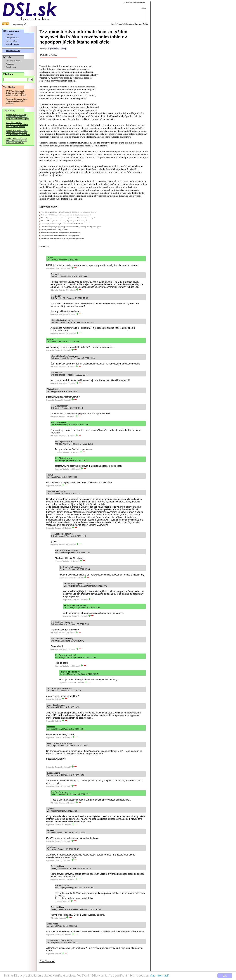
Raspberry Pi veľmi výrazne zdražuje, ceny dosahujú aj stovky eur (63, 239)
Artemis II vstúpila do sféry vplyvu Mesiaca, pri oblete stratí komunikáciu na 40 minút (18, 132)
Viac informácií (159, 976)
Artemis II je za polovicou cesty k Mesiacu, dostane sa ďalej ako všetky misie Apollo (18, 116)
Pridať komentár (47, 961)
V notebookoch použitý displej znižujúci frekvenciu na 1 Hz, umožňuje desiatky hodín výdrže (71, 227)
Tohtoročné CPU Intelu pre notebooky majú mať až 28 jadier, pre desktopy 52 (16, 140)
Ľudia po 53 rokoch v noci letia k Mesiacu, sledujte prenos (60, 236)
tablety (64, 49)
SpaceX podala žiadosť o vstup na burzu (54, 230)
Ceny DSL (10, 35)
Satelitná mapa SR (13, 50)
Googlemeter (11, 67)
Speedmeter (10, 61)
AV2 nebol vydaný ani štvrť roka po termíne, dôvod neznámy (61, 233)
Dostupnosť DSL (12, 38)
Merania (18, 61)
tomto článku (68, 87)
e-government (54, 49)
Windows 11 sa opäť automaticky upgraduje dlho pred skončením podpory (17, 124)
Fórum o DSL (11, 41)
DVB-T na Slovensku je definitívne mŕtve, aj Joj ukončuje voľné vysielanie (16, 93)
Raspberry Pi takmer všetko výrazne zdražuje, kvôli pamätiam (17, 101)
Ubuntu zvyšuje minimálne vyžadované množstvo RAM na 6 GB (62, 224)
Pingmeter (10, 64)
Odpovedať (50, 268)
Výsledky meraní (12, 44)
